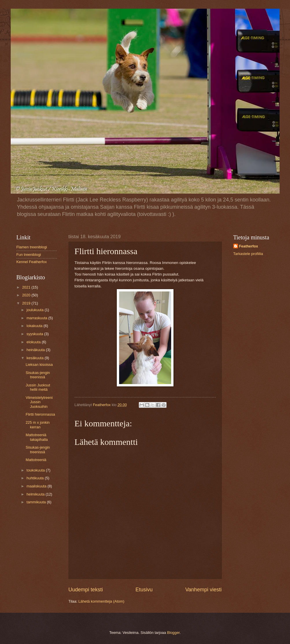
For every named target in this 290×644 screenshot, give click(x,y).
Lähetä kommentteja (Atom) (101, 601)
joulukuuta (36, 310)
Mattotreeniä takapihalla (37, 437)
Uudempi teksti (86, 590)
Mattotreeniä (36, 460)
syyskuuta (35, 334)
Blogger (173, 633)
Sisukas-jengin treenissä (38, 375)
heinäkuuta (36, 350)
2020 (27, 295)
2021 (27, 287)
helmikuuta (36, 494)
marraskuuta (37, 318)
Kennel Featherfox (32, 262)
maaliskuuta (37, 486)
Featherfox (249, 246)
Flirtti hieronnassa (40, 414)
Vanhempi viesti (204, 590)
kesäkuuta (36, 358)
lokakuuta (35, 326)
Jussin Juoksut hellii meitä (38, 387)
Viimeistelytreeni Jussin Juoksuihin (39, 402)
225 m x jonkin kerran (38, 425)
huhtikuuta (36, 478)
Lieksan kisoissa (39, 365)
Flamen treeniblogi (32, 247)
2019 (27, 303)
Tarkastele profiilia (248, 254)
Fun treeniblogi (29, 255)
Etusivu (144, 590)
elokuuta (34, 342)
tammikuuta (37, 502)
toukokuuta (36, 470)
